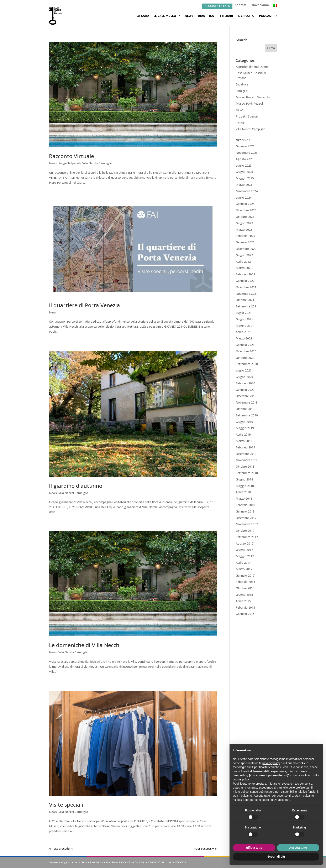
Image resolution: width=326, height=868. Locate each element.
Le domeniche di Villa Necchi (85, 645)
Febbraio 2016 (245, 582)
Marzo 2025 (244, 185)
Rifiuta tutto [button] (254, 848)
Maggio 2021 (245, 326)
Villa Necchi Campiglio (97, 163)
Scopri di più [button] (276, 857)
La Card (143, 16)
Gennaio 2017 (245, 575)
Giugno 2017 (244, 550)
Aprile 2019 (243, 434)
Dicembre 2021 (246, 287)
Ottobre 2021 (245, 300)
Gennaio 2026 (245, 146)
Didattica (206, 16)
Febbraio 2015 (245, 607)
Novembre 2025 (247, 153)
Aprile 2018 (243, 492)
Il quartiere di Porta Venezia (85, 305)
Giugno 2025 (244, 172)
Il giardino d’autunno (76, 486)
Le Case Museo (165, 16)
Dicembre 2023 (246, 210)
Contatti (241, 5)
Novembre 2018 (247, 460)
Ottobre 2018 (245, 466)
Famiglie (241, 91)
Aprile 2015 (243, 601)
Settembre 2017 (247, 537)
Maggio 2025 (245, 178)
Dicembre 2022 (246, 249)
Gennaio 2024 (245, 204)
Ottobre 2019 (245, 409)
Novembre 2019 (247, 402)
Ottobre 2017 (245, 531)
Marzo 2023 (244, 230)
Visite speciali (66, 805)
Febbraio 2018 (245, 505)
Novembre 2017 (247, 524)
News (189, 16)
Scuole (240, 123)
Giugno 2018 (244, 479)
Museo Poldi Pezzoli (250, 103)
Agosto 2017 (245, 543)
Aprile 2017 (243, 563)
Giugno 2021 (244, 319)
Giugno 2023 (244, 223)
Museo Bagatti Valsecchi (253, 97)
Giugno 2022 (244, 255)
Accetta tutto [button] (298, 848)
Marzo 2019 (244, 441)
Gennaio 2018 (245, 511)
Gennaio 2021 (245, 345)
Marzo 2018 (244, 498)
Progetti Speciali (70, 163)
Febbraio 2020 (245, 383)
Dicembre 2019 (246, 396)
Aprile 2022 (243, 262)
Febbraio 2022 (245, 274)
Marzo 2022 (244, 268)
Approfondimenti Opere (252, 67)
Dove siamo (260, 5)
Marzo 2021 (244, 338)
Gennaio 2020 (245, 390)
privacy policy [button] (271, 763)
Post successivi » (205, 849)
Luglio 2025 (244, 165)
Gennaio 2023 (245, 242)
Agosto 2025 (245, 159)
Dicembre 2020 (246, 351)
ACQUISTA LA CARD (217, 6)
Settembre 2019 (247, 415)
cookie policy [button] (241, 779)
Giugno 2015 (244, 595)
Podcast (266, 16)
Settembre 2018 (247, 473)
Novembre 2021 (247, 294)
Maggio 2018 (245, 486)
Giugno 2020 (244, 377)
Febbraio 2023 (245, 236)
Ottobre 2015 (245, 588)
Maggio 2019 (245, 428)
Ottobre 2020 (245, 358)
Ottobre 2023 (245, 217)
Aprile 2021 (243, 332)
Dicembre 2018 (246, 454)
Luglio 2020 (244, 370)
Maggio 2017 (245, 556)
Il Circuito (246, 16)
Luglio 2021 (244, 313)
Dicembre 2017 (246, 518)
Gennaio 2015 (245, 614)
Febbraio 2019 (245, 447)
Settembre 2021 (247, 306)
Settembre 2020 (247, 364)
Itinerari (226, 16)
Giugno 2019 (244, 422)
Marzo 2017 (244, 569)
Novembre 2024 (247, 191)
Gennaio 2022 (245, 281)
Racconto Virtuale (72, 156)
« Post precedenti (61, 849)
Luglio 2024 (244, 197)
